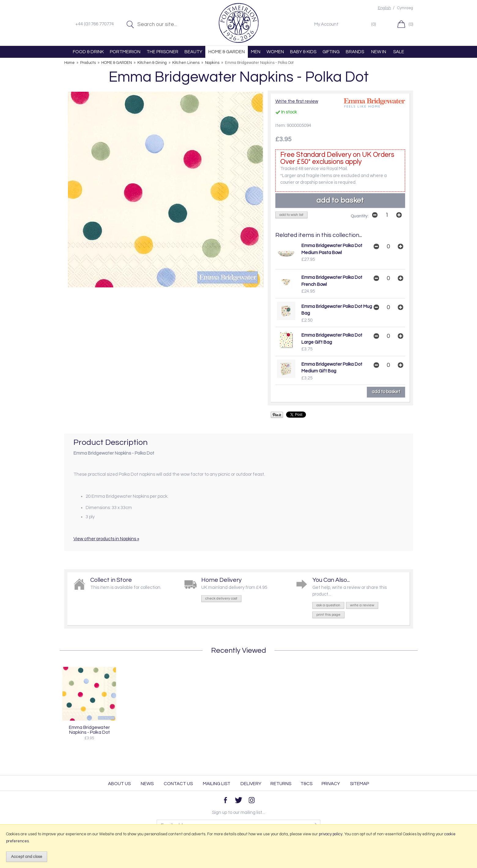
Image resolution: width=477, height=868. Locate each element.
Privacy (331, 784)
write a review (362, 605)
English (384, 8)
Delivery (251, 784)
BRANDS (355, 52)
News (147, 784)
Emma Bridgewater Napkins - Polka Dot (89, 730)
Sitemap (360, 784)
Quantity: (360, 216)
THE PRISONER (162, 52)
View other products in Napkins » (106, 539)
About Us (119, 784)
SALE (399, 52)
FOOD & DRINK (88, 52)
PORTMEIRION (125, 52)
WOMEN (275, 52)
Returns (281, 784)
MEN (256, 52)
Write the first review (297, 101)
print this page (328, 615)
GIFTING (331, 52)
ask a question (328, 605)
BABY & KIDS (303, 52)
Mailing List (217, 784)
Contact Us (178, 784)
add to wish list (291, 215)
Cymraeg (405, 8)
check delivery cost (221, 598)
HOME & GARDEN (227, 52)
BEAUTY (193, 52)
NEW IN (379, 52)
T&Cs (306, 784)
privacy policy (331, 834)
